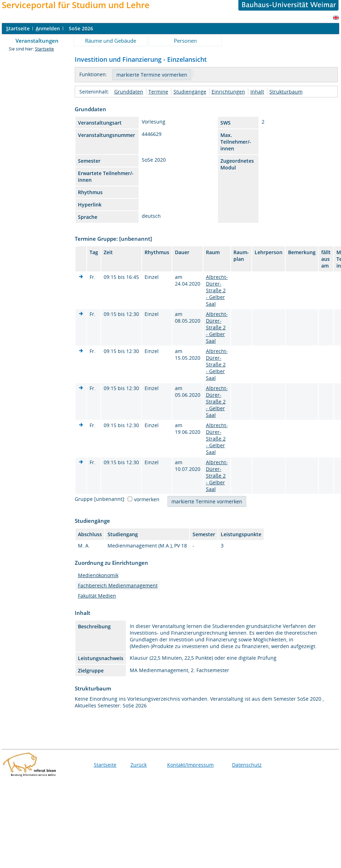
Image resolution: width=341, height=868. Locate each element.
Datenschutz (247, 765)
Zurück (139, 765)
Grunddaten (129, 92)
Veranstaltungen (37, 41)
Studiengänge (190, 92)
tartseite (18, 28)
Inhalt (257, 92)
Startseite (44, 49)
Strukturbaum (286, 92)
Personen (185, 41)
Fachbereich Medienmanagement (118, 585)
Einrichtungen (228, 92)
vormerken (147, 499)
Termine (158, 92)
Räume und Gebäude (111, 41)
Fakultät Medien (97, 596)
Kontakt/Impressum (190, 765)
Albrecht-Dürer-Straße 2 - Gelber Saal (217, 290)
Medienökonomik (98, 575)
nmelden (48, 28)
